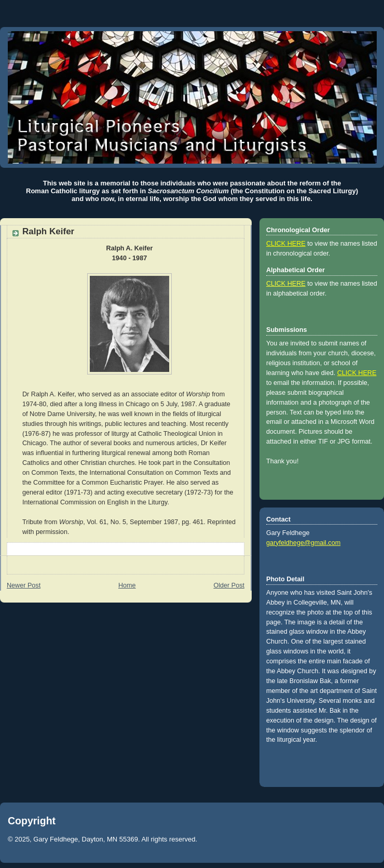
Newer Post (24, 585)
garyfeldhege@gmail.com (303, 543)
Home (127, 585)
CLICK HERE (286, 244)
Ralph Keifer (48, 231)
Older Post (229, 585)
